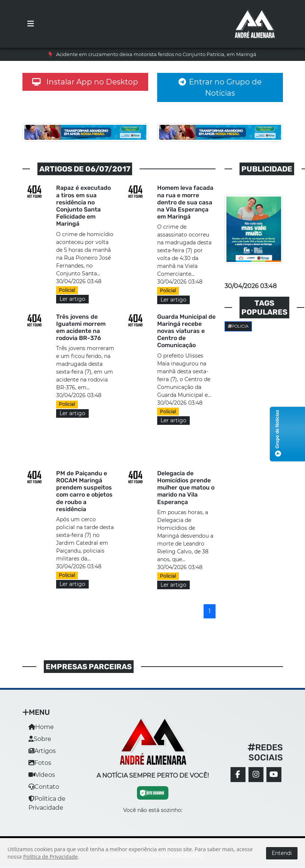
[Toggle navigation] (31, 24)
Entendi (282, 853)
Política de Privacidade (51, 857)
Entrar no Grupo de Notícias (220, 87)
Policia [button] (238, 326)
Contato (44, 787)
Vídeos (42, 775)
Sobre (40, 739)
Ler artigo (72, 299)
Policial (67, 290)
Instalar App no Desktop (85, 82)
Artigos (42, 751)
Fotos (40, 763)
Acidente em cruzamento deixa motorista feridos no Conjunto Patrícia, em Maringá (156, 54)
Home (41, 727)
